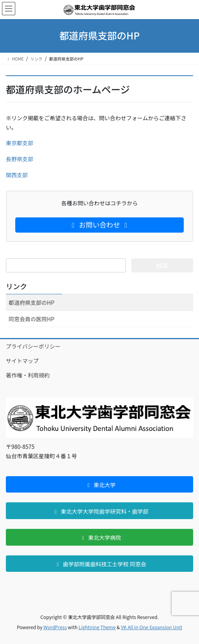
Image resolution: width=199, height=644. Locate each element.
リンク (16, 286)
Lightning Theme (97, 627)
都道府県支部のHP (31, 302)
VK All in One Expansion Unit (151, 627)
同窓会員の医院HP (31, 319)
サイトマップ (22, 361)
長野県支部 (20, 159)
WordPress (55, 627)
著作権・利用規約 (28, 375)
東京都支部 (20, 143)
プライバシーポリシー (33, 346)
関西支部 (17, 175)
